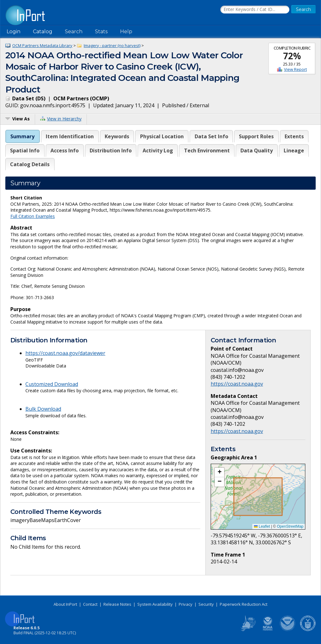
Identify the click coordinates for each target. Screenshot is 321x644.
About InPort (65, 604)
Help (126, 32)
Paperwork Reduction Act (244, 604)
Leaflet (262, 526)
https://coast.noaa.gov (237, 384)
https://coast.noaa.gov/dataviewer (65, 353)
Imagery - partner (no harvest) (112, 45)
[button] (219, 472)
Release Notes (117, 604)
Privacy (186, 604)
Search (74, 32)
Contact (90, 604)
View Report (295, 69)
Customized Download (52, 384)
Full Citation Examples (33, 216)
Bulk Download (43, 409)
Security (206, 604)
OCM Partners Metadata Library (42, 45)
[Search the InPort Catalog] (255, 10)
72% (292, 56)
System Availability (155, 604)
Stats (101, 32)
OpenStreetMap (290, 526)
